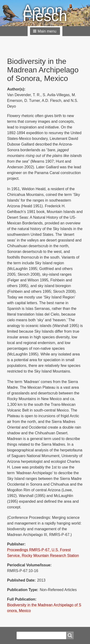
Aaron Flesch (45, 13)
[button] (45, 31)
